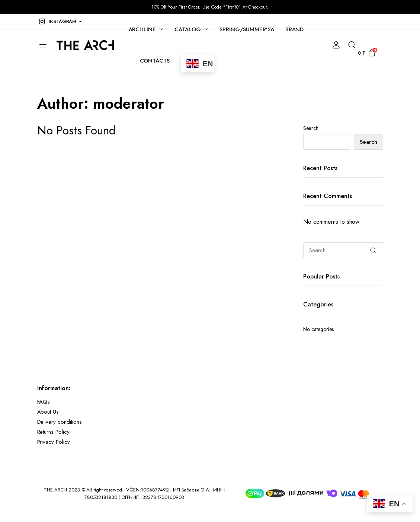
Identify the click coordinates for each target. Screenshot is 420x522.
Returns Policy (54, 432)
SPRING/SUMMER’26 (247, 29)
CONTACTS (155, 61)
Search (311, 128)
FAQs (44, 402)
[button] (60, 22)
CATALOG (188, 29)
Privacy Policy (54, 442)
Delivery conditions (60, 422)
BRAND (295, 29)
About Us (48, 412)
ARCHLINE (142, 29)
